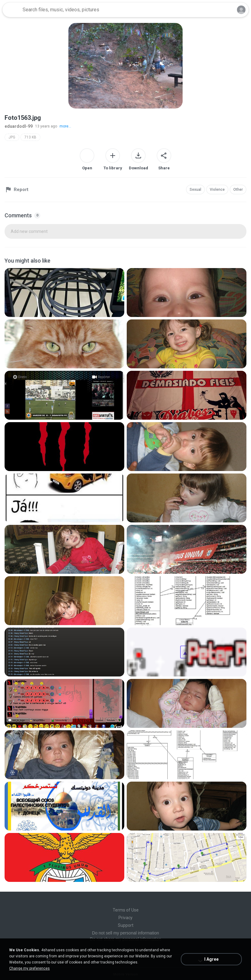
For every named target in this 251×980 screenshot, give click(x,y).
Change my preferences (29, 968)
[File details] (64, 293)
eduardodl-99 (19, 126)
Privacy (125, 918)
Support (126, 925)
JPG (12, 137)
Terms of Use (126, 910)
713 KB (30, 137)
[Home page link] (12, 10)
